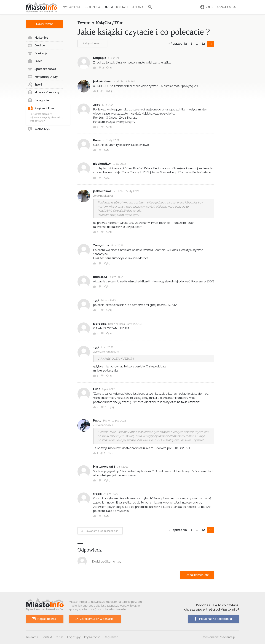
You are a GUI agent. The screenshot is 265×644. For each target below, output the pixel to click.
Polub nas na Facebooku (213, 619)
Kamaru (99, 140)
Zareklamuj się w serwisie (94, 619)
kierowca (100, 324)
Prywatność (92, 637)
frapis (97, 494)
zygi (96, 300)
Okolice (36, 46)
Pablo (97, 421)
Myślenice (38, 38)
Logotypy (74, 637)
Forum (108, 7)
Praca (35, 61)
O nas (60, 637)
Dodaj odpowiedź (92, 43)
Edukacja (38, 53)
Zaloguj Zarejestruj (218, 7)
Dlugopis (100, 58)
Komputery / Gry (43, 77)
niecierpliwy (102, 164)
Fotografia (38, 100)
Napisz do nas (44, 619)
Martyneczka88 (104, 467)
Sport (35, 85)
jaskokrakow (102, 81)
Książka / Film (41, 108)
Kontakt (122, 7)
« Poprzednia (178, 44)
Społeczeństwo (42, 69)
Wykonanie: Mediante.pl (219, 637)
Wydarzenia (72, 7)
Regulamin (111, 637)
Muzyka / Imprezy (44, 92)
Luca (97, 389)
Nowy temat (44, 24)
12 (203, 44)
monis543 (100, 277)
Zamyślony (101, 245)
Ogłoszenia (92, 7)
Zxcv (97, 105)
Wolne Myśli (39, 129)
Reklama (137, 7)
